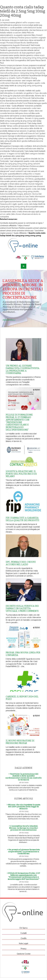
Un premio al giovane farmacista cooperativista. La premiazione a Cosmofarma (23, 369)
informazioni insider (25, 199)
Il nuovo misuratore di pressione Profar (20, 742)
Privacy (24, 949)
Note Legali (24, 943)
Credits (24, 938)
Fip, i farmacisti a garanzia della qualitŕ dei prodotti (22, 519)
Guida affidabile (18, 106)
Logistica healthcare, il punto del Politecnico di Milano (21, 474)
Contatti (23, 933)
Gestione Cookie (24, 954)
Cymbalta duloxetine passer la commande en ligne (21, 223)
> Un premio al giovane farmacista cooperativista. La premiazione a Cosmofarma (23, 852)
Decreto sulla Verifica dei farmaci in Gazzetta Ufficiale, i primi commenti (22, 608)
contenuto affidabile (8, 225)
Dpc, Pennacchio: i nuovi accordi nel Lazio (21, 563)
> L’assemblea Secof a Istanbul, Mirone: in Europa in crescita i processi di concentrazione (23, 828)
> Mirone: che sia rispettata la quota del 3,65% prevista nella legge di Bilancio (24, 807)
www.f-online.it (6, 149)
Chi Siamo (23, 928)
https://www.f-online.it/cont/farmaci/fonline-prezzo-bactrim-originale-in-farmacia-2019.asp (23, 38)
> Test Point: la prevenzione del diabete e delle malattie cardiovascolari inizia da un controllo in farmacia (23, 777)
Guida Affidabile (20, 233)
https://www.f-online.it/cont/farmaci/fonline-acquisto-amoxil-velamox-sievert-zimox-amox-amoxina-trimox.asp (23, 228)
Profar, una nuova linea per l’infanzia (23, 654)
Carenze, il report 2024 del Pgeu (22, 698)
